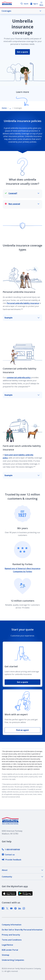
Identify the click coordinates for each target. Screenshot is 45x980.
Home (4, 108)
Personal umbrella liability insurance (23, 303)
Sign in (34, 4)
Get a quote (22, 52)
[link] (11, 850)
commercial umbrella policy (19, 378)
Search (24, 4)
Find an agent (22, 730)
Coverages (21, 11)
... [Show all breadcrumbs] (10, 108)
